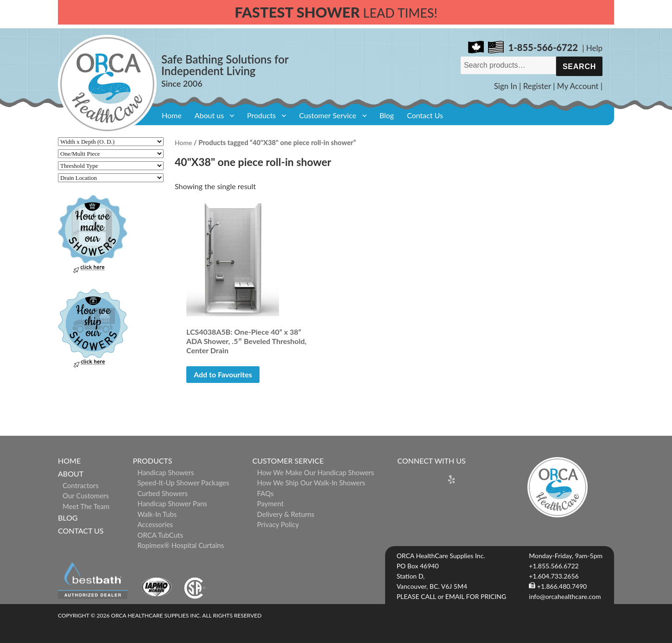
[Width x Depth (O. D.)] (111, 142)
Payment (271, 503)
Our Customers (86, 496)
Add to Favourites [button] (223, 374)
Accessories (155, 524)
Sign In (506, 86)
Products (261, 115)
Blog (387, 115)
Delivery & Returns (286, 514)
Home (172, 115)
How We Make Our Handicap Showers (316, 472)
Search (579, 67)
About (71, 474)
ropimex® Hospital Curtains (181, 545)
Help (594, 48)
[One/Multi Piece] (111, 154)
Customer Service (327, 115)
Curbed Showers (162, 493)
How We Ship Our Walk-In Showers (311, 483)
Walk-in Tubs (157, 514)
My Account (578, 86)
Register (537, 86)
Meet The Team (86, 506)
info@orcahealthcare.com (565, 596)
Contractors (81, 485)
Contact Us (425, 115)
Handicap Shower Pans (172, 503)
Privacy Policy (278, 524)
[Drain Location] (111, 178)
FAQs (266, 493)
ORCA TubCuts (160, 535)
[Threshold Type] (111, 166)
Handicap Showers (165, 472)
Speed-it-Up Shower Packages (183, 483)
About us (209, 115)
